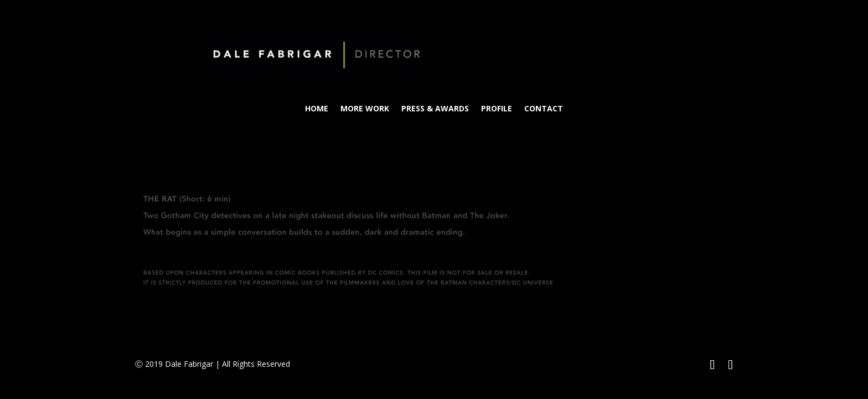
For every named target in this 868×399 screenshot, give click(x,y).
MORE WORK (365, 109)
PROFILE (497, 109)
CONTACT (544, 109)
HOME (317, 109)
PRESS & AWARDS (435, 109)
